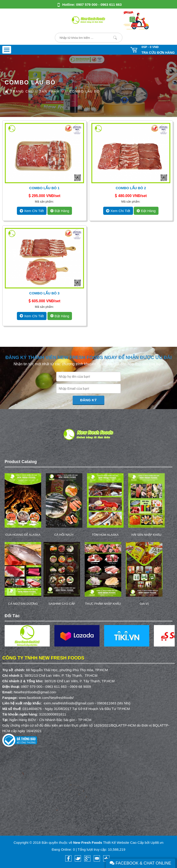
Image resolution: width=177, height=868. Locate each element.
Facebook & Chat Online (140, 863)
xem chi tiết (32, 211)
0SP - (150, 47)
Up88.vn (157, 843)
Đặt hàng (59, 211)
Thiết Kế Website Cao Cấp (123, 843)
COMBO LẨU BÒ (84, 91)
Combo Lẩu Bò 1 (44, 188)
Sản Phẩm (50, 91)
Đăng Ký (89, 400)
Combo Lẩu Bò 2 (131, 188)
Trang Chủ (22, 91)
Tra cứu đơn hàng (158, 53)
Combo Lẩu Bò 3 (44, 293)
